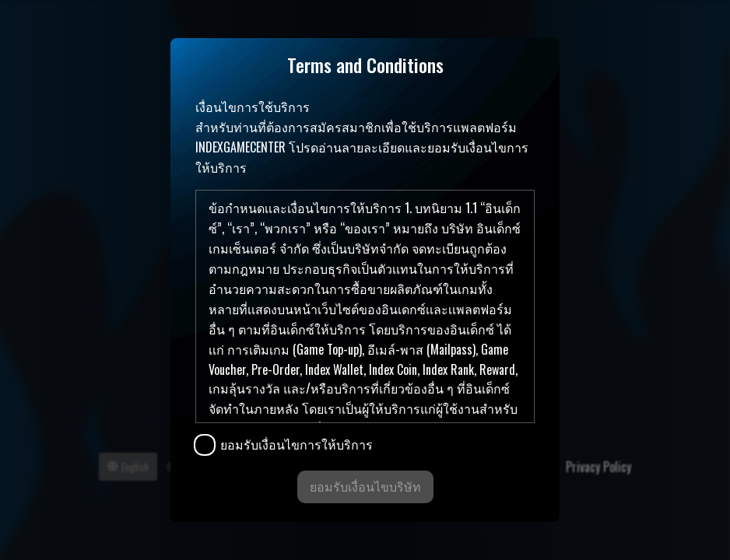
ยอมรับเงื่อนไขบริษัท (365, 486)
